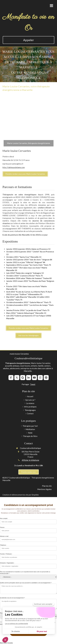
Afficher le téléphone (30, 460)
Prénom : (3, 527)
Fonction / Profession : (6, 554)
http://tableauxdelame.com (14, 167)
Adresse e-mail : (4, 536)
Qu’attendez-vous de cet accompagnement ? (12, 598)
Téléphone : (3, 545)
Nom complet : (4, 518)
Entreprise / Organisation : (7, 563)
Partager (26, 384)
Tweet (33, 384)
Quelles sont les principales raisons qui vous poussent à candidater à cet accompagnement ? (26, 583)
